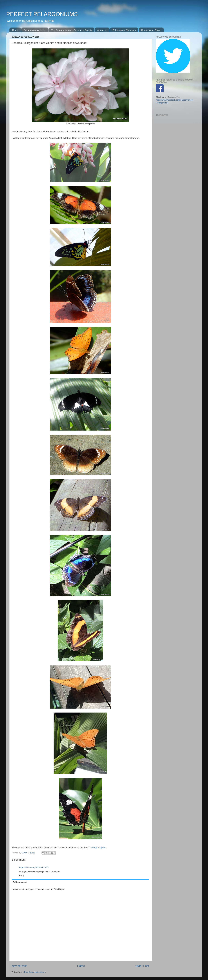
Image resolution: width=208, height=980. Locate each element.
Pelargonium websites (35, 30)
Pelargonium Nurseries (124, 30)
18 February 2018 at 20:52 (36, 867)
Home (15, 30)
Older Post (142, 966)
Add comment (20, 882)
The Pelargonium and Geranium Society (72, 30)
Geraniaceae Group (151, 30)
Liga (21, 867)
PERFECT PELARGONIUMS (42, 14)
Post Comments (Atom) (35, 972)
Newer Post (19, 966)
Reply (22, 876)
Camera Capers (97, 848)
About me (102, 30)
